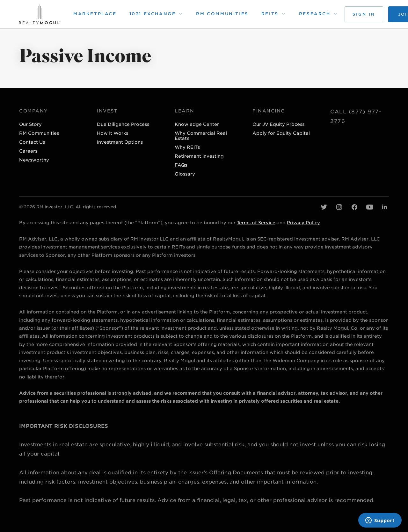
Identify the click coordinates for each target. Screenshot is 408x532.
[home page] (40, 14)
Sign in (364, 14)
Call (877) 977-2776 (356, 116)
